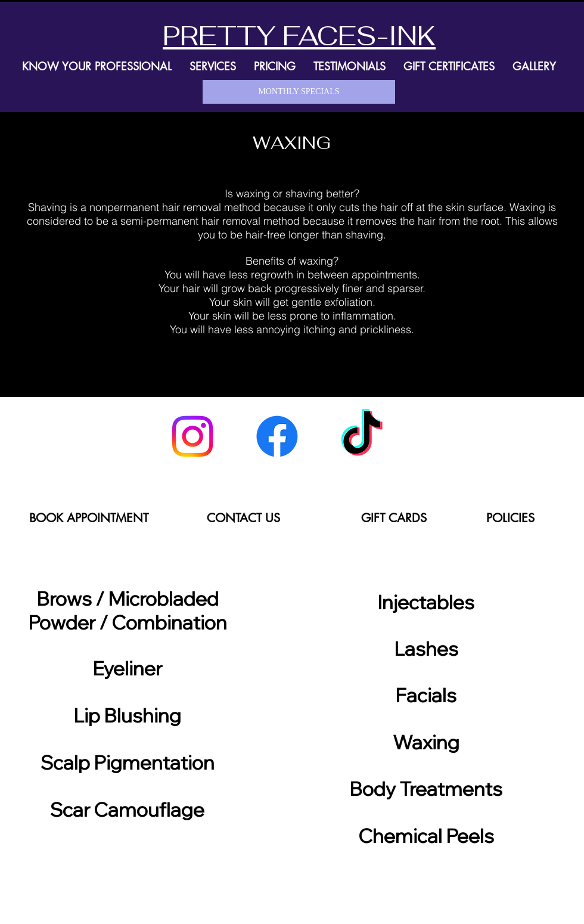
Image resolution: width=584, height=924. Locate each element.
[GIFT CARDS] (394, 518)
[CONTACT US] (243, 518)
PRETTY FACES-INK (299, 36)
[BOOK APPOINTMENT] (88, 518)
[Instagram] (192, 436)
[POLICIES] (510, 518)
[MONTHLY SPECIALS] (299, 92)
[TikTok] (362, 436)
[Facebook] (277, 436)
